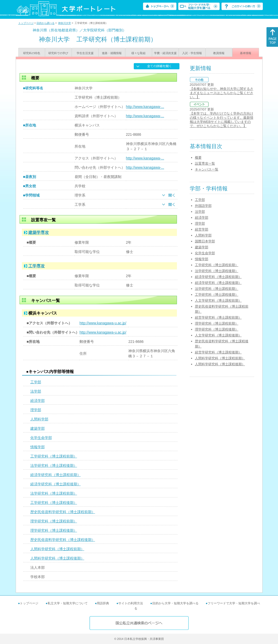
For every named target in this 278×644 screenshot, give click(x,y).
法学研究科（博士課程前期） (54, 493)
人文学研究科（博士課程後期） (218, 335)
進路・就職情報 (112, 53)
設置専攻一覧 (205, 163)
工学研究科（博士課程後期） (54, 503)
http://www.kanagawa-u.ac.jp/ (103, 323)
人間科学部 (39, 419)
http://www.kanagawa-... (145, 107)
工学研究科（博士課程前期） (54, 456)
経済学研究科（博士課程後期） (56, 484)
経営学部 (202, 229)
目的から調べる (46, 23)
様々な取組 (138, 53)
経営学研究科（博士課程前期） (218, 317)
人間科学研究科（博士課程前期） (57, 549)
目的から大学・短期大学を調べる (175, 603)
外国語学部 (203, 206)
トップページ (26, 23)
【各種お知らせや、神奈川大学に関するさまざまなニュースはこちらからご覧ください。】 (222, 93)
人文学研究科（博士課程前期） (218, 300)
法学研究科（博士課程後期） (54, 465)
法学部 (36, 391)
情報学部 (38, 447)
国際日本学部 (205, 241)
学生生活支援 (85, 53)
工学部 (36, 382)
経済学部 (38, 401)
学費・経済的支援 (165, 53)
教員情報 (219, 53)
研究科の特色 (32, 53)
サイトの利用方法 (131, 603)
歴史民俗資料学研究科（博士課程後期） (63, 540)
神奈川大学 (65, 23)
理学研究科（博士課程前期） (54, 521)
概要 (198, 158)
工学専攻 (37, 266)
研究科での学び (58, 53)
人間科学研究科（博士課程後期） (57, 558)
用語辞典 (103, 603)
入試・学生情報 (192, 53)
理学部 (36, 410)
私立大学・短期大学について (68, 603)
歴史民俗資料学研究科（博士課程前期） (63, 512)
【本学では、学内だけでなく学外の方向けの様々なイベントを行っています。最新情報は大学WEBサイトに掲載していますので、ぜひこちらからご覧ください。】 (222, 120)
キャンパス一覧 (207, 169)
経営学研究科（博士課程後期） (218, 352)
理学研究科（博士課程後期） (54, 530)
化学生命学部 (41, 438)
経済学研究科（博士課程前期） (56, 475)
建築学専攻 (39, 232)
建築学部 (38, 428)
